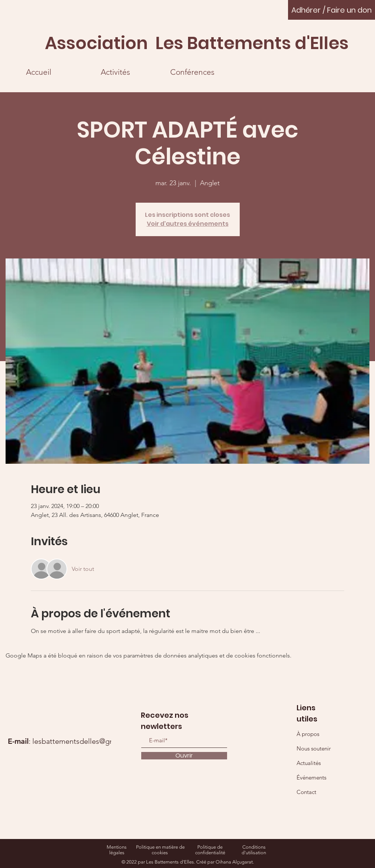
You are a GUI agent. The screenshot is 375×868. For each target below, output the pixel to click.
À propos (308, 734)
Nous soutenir (314, 748)
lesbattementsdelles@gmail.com (86, 741)
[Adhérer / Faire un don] (332, 10)
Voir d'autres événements (188, 224)
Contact (306, 792)
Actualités (309, 763)
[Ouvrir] (184, 756)
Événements (311, 777)
